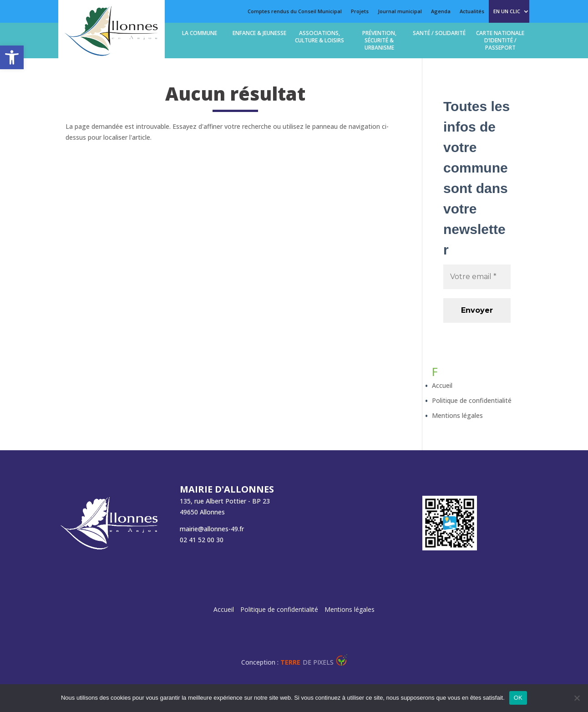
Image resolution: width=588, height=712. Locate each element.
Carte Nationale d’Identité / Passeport (500, 40)
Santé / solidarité (439, 33)
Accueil (442, 385)
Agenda (441, 11)
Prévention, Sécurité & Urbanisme (379, 40)
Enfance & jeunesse (259, 33)
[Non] (577, 698)
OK (518, 698)
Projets (360, 11)
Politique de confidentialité (472, 400)
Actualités (472, 11)
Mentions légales (457, 415)
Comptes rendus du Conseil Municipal (295, 11)
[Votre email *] (477, 277)
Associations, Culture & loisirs (319, 37)
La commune (200, 33)
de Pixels (307, 662)
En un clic (507, 11)
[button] (12, 57)
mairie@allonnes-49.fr (212, 529)
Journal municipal (400, 11)
